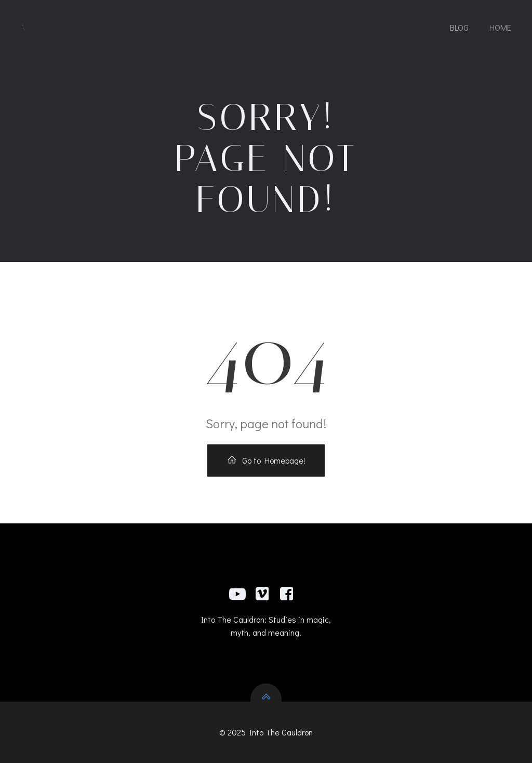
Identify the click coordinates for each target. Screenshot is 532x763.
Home (500, 27)
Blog (459, 27)
